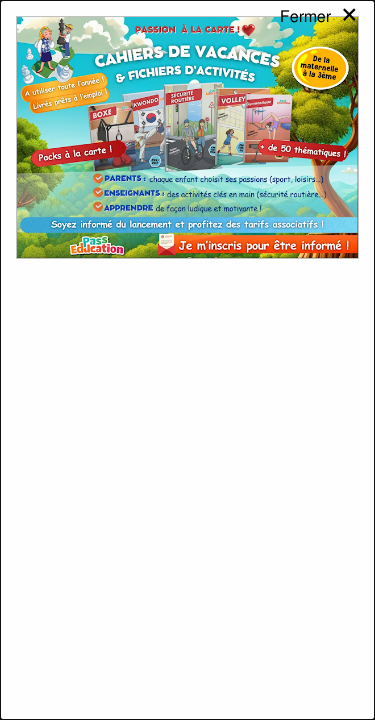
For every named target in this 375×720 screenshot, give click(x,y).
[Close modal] (319, 34)
